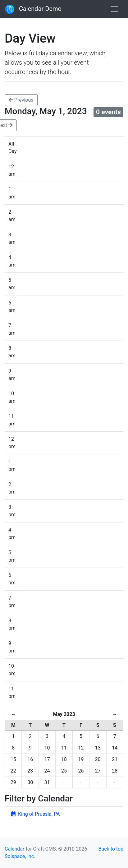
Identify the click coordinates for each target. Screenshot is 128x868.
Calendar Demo (33, 9)
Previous (21, 100)
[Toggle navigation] (114, 9)
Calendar (14, 849)
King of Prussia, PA (35, 814)
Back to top (111, 849)
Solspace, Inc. (20, 856)
